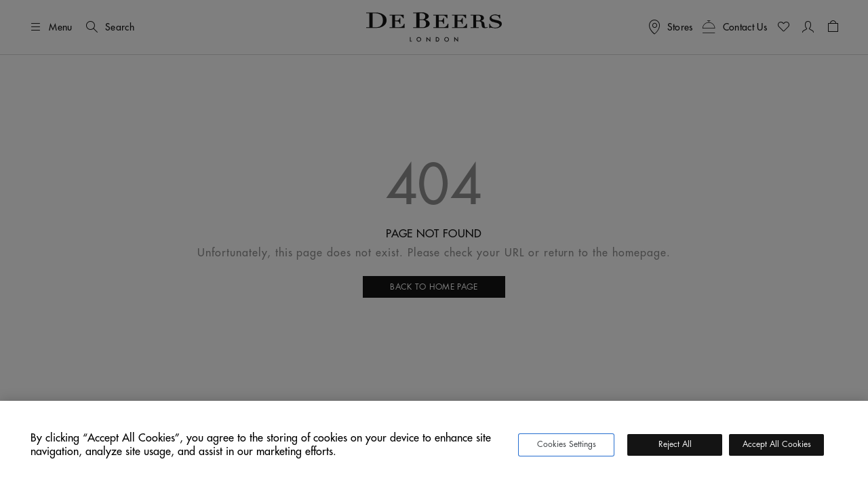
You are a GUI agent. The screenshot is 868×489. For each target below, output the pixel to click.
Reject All (675, 444)
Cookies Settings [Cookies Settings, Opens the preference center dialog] (567, 444)
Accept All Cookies (777, 444)
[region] (434, 445)
